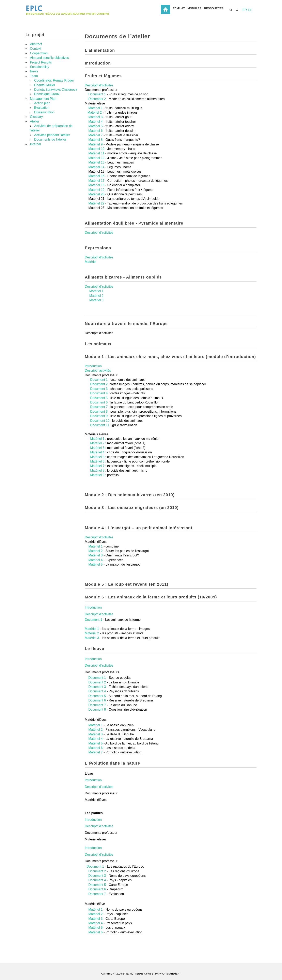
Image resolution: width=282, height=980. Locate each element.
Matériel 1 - (96, 124)
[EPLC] (88, 10)
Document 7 (99, 423)
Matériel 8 (96, 156)
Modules (225, 26)
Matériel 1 (96, 307)
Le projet (35, 51)
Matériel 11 (97, 169)
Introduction (93, 382)
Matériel (91, 278)
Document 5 (99, 414)
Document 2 (97, 115)
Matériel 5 (95, 142)
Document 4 (99, 409)
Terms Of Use (144, 974)
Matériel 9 (95, 161)
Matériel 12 (97, 174)
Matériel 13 (97, 179)
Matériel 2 (95, 129)
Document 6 (99, 419)
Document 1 (97, 110)
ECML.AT (206, 26)
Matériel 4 (95, 138)
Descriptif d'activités (99, 102)
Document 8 (99, 428)
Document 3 (99, 405)
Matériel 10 (97, 165)
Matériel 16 (97, 192)
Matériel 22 (97, 220)
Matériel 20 (97, 210)
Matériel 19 (97, 206)
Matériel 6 (95, 147)
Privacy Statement (168, 974)
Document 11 (100, 441)
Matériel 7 (96, 151)
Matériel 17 (96, 197)
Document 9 (99, 432)
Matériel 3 (95, 133)
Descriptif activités (98, 387)
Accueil (190, 26)
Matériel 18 (97, 201)
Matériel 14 (97, 183)
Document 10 (100, 437)
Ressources (248, 26)
